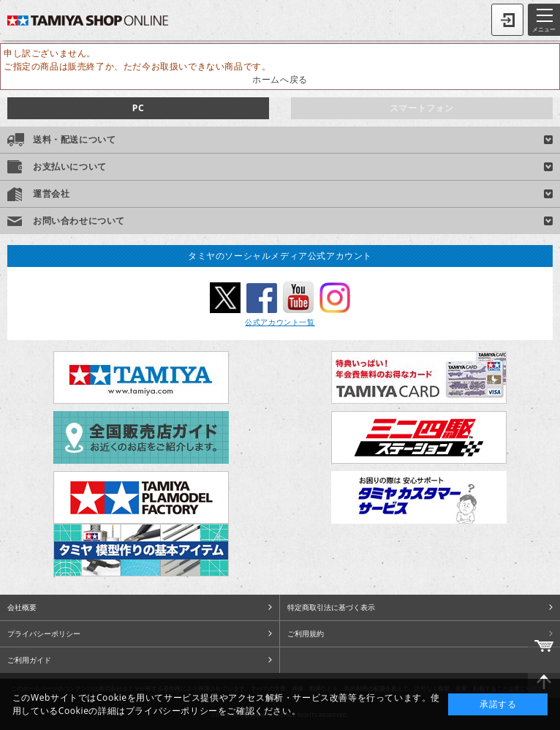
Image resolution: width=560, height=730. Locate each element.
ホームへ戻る (280, 79)
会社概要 (22, 607)
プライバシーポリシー (44, 633)
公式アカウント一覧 (280, 322)
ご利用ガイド (29, 660)
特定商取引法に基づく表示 (331, 607)
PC (138, 108)
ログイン (507, 20)
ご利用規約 (306, 633)
